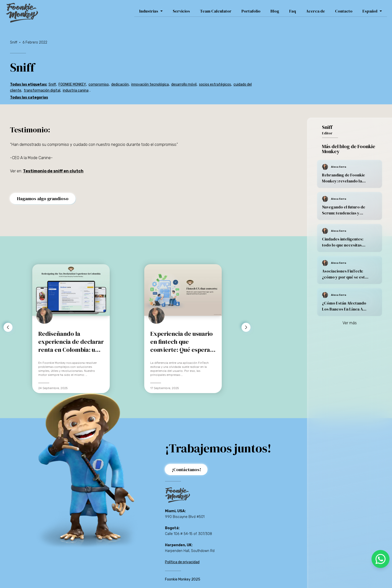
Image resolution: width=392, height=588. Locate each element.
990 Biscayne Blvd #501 (185, 517)
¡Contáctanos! (186, 470)
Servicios (181, 11)
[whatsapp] (380, 559)
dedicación (120, 84)
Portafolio (251, 11)
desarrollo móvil (184, 84)
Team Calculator (216, 11)
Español (372, 11)
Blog (275, 11)
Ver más (350, 323)
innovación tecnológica (150, 84)
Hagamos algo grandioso (43, 199)
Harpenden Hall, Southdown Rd (190, 551)
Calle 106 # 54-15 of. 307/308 (188, 534)
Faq (293, 11)
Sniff (52, 84)
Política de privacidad (182, 562)
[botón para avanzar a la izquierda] (8, 327)
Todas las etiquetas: (28, 84)
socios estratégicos (215, 84)
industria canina (76, 90)
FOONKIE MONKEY (72, 84)
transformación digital (42, 90)
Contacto (344, 11)
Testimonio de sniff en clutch (53, 171)
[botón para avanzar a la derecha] (246, 327)
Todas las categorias (29, 97)
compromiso (99, 84)
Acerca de (315, 11)
